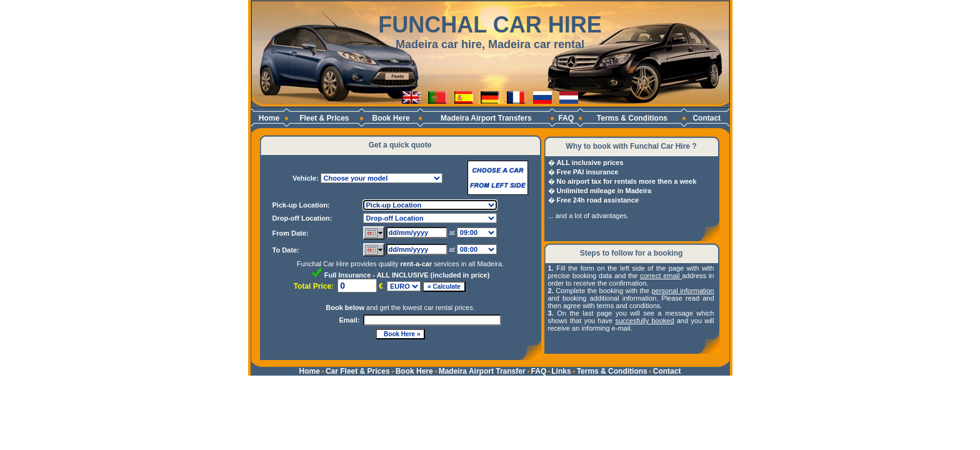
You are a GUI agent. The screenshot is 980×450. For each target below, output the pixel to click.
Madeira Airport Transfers (486, 118)
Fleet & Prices (324, 118)
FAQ (566, 118)
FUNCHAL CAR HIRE (490, 25)
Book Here (391, 118)
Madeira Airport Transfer (482, 371)
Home (269, 118)
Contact (707, 118)
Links (561, 371)
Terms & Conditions (632, 118)
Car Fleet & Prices (358, 371)
